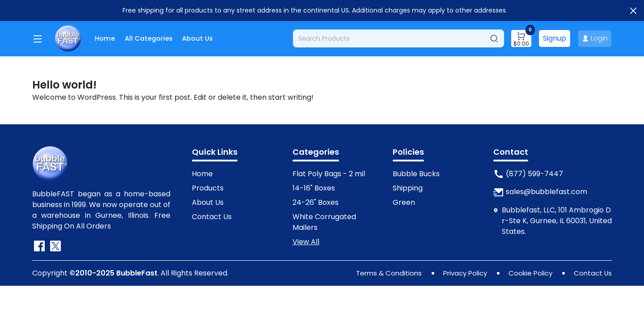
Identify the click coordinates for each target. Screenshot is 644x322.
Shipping (408, 187)
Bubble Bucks (416, 172)
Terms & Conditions (378, 272)
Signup (553, 38)
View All (306, 240)
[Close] (633, 11)
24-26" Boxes (316, 201)
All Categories (153, 38)
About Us (206, 38)
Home (106, 38)
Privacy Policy (458, 272)
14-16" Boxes (314, 187)
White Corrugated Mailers (324, 221)
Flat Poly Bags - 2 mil (329, 172)
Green (404, 201)
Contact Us (212, 215)
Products (208, 187)
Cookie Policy (527, 272)
